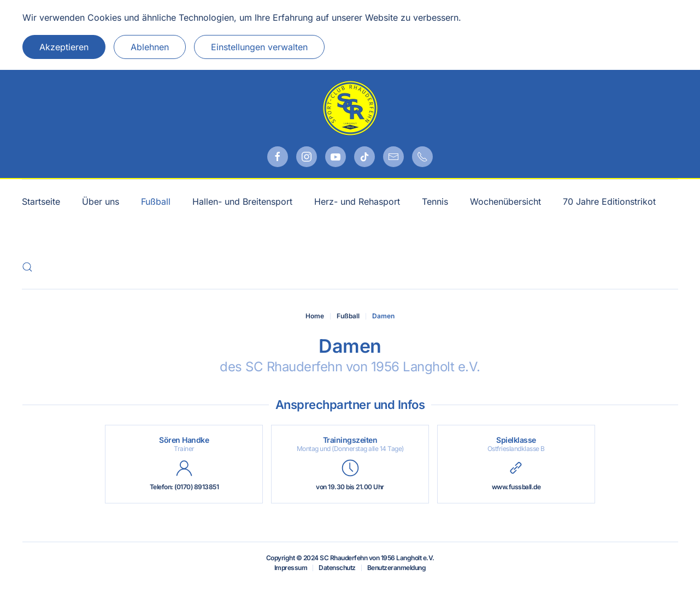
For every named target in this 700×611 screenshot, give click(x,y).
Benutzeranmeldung (397, 568)
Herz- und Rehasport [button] (357, 201)
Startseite (41, 201)
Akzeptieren (64, 47)
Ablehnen (150, 47)
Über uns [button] (101, 201)
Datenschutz (337, 568)
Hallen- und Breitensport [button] (242, 201)
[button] (27, 267)
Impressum (291, 568)
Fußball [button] (156, 201)
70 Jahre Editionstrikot (609, 201)
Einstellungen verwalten (259, 47)
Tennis (435, 201)
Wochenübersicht (505, 201)
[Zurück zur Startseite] (350, 108)
